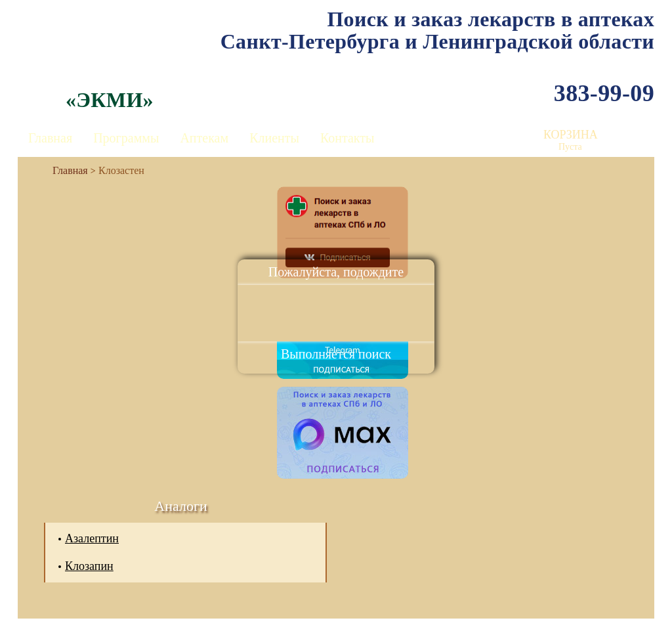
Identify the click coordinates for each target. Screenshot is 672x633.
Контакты (347, 138)
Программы (126, 138)
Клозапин (89, 566)
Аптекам (204, 138)
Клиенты (274, 138)
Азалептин (92, 538)
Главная (50, 138)
